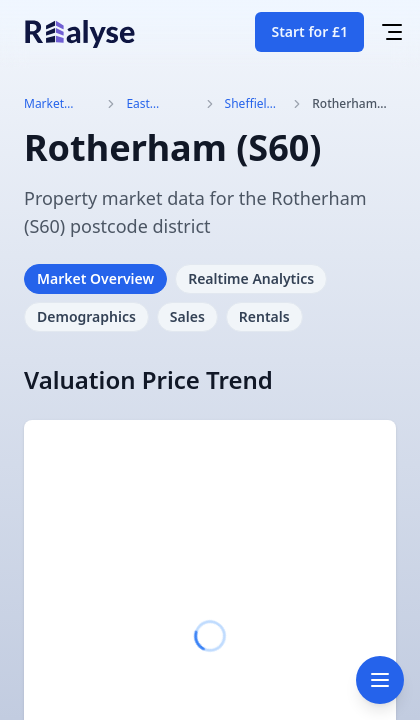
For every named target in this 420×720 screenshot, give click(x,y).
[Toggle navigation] (380, 680)
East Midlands (152, 104)
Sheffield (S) (249, 104)
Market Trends (44, 104)
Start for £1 (309, 31)
